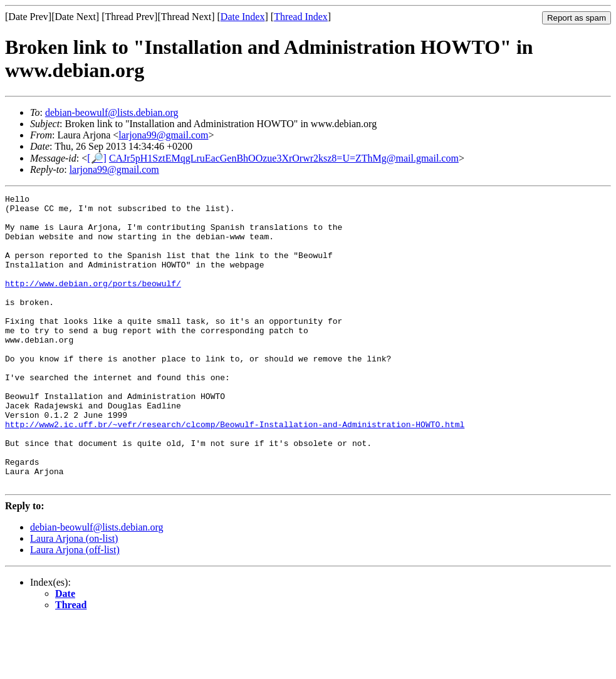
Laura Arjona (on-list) (74, 597)
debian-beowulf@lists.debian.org (112, 112)
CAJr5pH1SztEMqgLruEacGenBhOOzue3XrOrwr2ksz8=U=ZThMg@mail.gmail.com (284, 158)
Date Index (243, 17)
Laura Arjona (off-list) (75, 608)
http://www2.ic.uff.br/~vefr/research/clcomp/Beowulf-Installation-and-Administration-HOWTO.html (235, 471)
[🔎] (97, 158)
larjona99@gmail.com (163, 135)
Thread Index (301, 17)
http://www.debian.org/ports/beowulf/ (93, 302)
